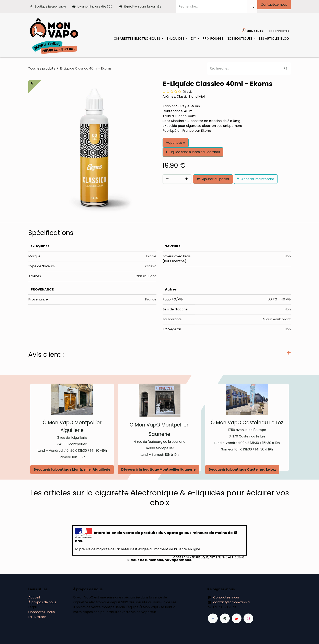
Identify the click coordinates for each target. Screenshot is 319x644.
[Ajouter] (187, 179)
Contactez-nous (274, 5)
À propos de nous (42, 602)
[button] (164, 188)
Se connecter (279, 31)
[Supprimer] (167, 179)
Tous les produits (42, 68)
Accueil (34, 597)
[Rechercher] (252, 7)
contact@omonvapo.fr (232, 602)
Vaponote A (176, 143)
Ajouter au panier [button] (213, 179)
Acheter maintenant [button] (256, 179)
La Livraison (37, 617)
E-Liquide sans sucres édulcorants (193, 152)
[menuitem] (139, 39)
